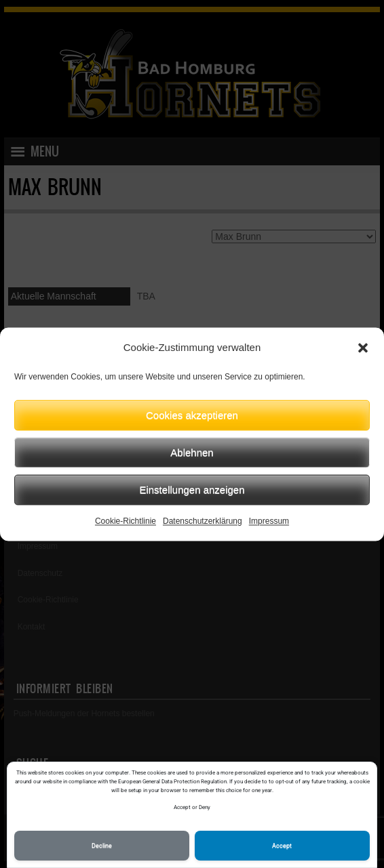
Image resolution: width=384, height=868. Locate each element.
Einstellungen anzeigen (192, 490)
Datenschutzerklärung (203, 521)
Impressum (269, 521)
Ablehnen (192, 452)
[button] (363, 348)
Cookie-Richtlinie (126, 521)
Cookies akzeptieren (192, 415)
